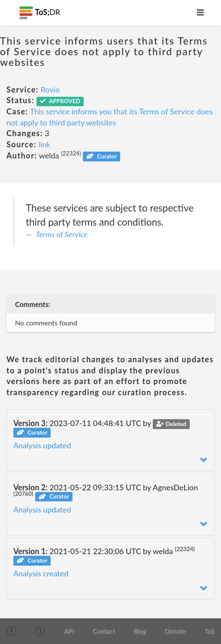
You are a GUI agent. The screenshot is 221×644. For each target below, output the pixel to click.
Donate (175, 631)
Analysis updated (42, 445)
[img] (12, 631)
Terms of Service (62, 234)
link (45, 144)
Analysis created (41, 573)
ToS (209, 631)
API (69, 631)
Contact (104, 631)
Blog (140, 631)
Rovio (50, 89)
